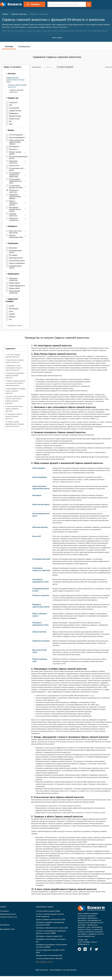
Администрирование (16, 137)
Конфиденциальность (8, 914)
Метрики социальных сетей (16, 236)
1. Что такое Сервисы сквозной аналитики (13, 356)
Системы (9, 46)
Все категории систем (44, 962)
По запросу (13, 255)
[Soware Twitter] (96, 949)
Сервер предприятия (17, 286)
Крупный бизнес (15, 116)
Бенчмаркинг (14, 147)
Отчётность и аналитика (14, 191)
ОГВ (11, 105)
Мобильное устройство (13, 279)
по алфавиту (48, 67)
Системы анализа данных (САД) (48, 911)
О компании (4, 911)
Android (12, 314)
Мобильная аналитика (13, 162)
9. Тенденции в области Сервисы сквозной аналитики (14, 416)
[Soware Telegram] (79, 949)
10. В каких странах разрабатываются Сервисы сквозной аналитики (15, 424)
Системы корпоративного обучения (49, 958)
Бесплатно (13, 149)
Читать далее (57, 38)
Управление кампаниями (14, 219)
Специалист (14, 102)
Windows (12, 317)
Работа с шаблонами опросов (13, 203)
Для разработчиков (7, 929)
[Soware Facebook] (91, 949)
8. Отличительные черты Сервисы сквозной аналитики (14, 409)
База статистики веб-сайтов (15, 232)
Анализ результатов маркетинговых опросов (17, 142)
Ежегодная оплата (16, 258)
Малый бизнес (14, 119)
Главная (5, 14)
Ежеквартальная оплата (15, 267)
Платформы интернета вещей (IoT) (49, 936)
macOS (12, 306)
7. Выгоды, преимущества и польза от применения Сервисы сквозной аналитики (15, 400)
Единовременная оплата (15, 251)
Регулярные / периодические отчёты (15, 209)
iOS (10, 319)
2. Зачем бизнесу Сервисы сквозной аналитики (15, 361)
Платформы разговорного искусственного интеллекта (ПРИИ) (52, 946)
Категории (33, 4)
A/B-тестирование (16, 135)
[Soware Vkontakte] (85, 949)
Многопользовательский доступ (17, 157)
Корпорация (14, 113)
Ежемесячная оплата (17, 261)
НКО (11, 124)
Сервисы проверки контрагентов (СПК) (51, 919)
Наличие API (14, 166)
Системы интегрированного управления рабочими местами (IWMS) (51, 932)
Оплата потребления (17, 263)
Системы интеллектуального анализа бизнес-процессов (50, 915)
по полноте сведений (65, 67)
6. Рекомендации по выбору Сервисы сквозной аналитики (15, 391)
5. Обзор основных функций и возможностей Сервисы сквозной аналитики (15, 383)
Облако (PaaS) (14, 288)
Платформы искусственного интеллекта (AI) (51, 940)
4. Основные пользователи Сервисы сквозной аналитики (15, 375)
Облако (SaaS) (14, 283)
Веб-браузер (14, 309)
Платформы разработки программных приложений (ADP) (50, 924)
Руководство (24, 46)
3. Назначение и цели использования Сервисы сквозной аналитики (14, 368)
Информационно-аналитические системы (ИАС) (15, 80)
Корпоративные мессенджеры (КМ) (49, 955)
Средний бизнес (15, 111)
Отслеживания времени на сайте (16, 187)
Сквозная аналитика (19, 14)
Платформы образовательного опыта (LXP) (52, 928)
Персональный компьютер (15, 292)
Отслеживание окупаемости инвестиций (15, 175)
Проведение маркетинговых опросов (15, 197)
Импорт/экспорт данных (15, 153)
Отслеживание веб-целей (17, 169)
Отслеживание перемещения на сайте (15, 181)
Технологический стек (8, 917)
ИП (10, 121)
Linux (11, 311)
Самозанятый (14, 108)
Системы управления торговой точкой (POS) (50, 951)
